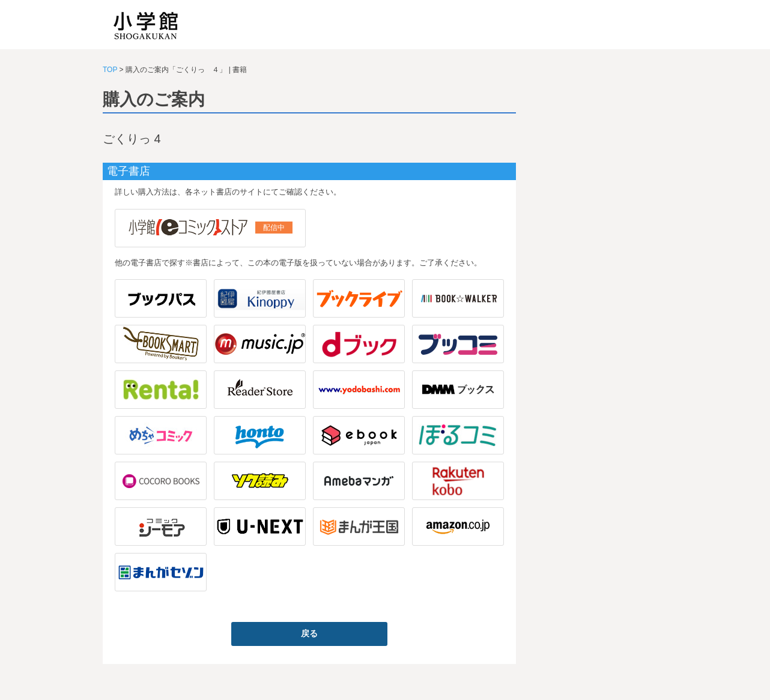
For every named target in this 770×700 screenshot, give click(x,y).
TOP (110, 70)
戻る (309, 633)
